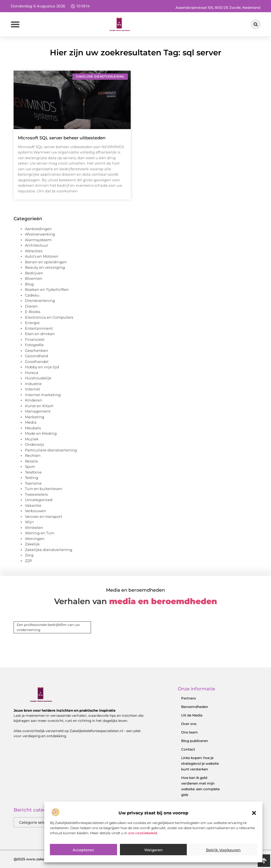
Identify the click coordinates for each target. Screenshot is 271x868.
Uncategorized (39, 500)
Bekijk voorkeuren (223, 862)
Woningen (35, 539)
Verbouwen (36, 511)
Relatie (31, 461)
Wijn (29, 522)
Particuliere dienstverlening (51, 450)
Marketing (35, 417)
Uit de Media (192, 715)
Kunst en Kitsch (39, 406)
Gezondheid (36, 356)
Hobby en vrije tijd (42, 367)
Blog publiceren (195, 741)
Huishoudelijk (38, 378)
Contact (188, 749)
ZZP (28, 561)
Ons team (190, 732)
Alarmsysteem (38, 240)
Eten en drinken (40, 334)
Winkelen (34, 527)
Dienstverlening (40, 300)
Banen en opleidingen (46, 262)
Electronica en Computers (49, 317)
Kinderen (34, 400)
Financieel (35, 339)
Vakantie (33, 505)
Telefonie (33, 472)
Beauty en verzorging (45, 267)
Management (38, 411)
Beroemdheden (195, 707)
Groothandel (37, 362)
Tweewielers (36, 494)
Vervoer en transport (44, 516)
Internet (32, 389)
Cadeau (32, 295)
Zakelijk (32, 544)
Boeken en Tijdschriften (47, 289)
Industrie (33, 384)
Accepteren (83, 862)
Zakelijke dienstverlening (49, 550)
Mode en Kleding (41, 433)
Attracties (34, 251)
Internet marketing (43, 395)
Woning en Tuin (40, 533)
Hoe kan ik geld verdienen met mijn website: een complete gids (200, 786)
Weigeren (154, 862)
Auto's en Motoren (42, 256)
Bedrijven (34, 273)
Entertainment (39, 328)
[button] (254, 826)
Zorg (29, 555)
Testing (32, 478)
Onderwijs (34, 444)
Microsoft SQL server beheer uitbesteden (62, 138)
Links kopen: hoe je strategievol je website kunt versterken (200, 763)
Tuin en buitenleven (44, 489)
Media (31, 422)
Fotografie (34, 345)
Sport (30, 466)
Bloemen (34, 278)
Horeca (32, 373)
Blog (29, 284)
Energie (32, 323)
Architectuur (37, 245)
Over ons (189, 724)
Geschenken (37, 350)
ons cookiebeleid (143, 845)
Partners (189, 698)
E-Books (33, 312)
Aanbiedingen (38, 229)
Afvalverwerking (40, 234)
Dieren (31, 306)
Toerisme (33, 483)
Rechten (33, 455)
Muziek (32, 439)
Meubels (33, 428)
